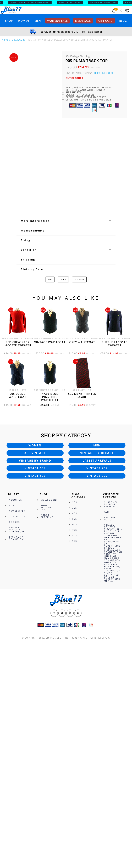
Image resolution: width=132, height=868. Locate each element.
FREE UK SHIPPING (75, 3)
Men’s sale (83, 21)
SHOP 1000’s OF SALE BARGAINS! (35, 3)
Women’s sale (57, 21)
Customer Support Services (111, 708)
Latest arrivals (97, 665)
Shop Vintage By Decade (49, 40)
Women (24, 21)
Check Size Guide (103, 73)
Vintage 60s (35, 672)
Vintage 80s (35, 680)
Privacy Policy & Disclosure (17, 734)
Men (38, 21)
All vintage (35, 657)
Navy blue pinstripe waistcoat (50, 601)
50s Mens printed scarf (82, 599)
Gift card (106, 21)
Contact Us (17, 720)
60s (75, 728)
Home (31, 40)
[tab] (66, 425)
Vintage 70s (97, 672)
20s (75, 706)
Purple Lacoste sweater (114, 548)
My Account (49, 704)
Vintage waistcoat (50, 546)
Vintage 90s (97, 680)
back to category (13, 40)
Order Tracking (47, 720)
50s (75, 723)
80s (75, 739)
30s (75, 712)
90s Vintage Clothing (76, 40)
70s (75, 734)
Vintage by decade (97, 657)
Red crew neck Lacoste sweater (17, 548)
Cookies (14, 726)
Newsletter (17, 715)
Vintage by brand (35, 665)
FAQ (106, 716)
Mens (63, 483)
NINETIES (79, 483)
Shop (9, 21)
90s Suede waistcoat (17, 599)
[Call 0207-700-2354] (127, 11)
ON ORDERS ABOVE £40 (108, 3)
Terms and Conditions (17, 742)
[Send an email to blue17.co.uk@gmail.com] (120, 11)
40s (75, 717)
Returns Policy (110, 723)
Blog (123, 21)
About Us (15, 704)
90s (50, 483)
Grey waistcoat (82, 546)
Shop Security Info (47, 712)
